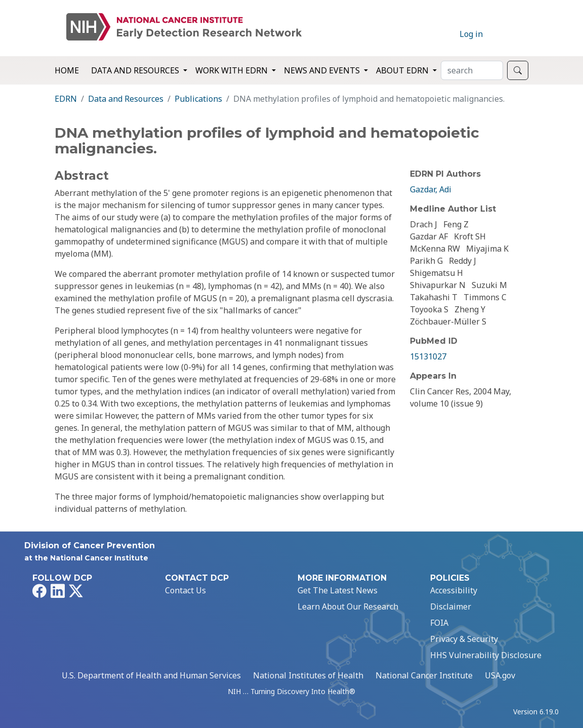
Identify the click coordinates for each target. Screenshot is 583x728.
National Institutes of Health (308, 675)
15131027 (428, 356)
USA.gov (500, 675)
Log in (471, 34)
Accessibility (454, 590)
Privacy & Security (464, 639)
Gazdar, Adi (431, 189)
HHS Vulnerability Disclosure (486, 655)
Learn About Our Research (348, 606)
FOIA (439, 623)
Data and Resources (126, 99)
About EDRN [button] (403, 70)
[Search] (472, 70)
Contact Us (185, 590)
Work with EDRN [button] (233, 70)
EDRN (66, 99)
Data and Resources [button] (136, 70)
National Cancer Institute (424, 675)
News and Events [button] (323, 70)
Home (67, 70)
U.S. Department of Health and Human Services (151, 675)
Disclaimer (451, 606)
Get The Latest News (338, 590)
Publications (198, 99)
